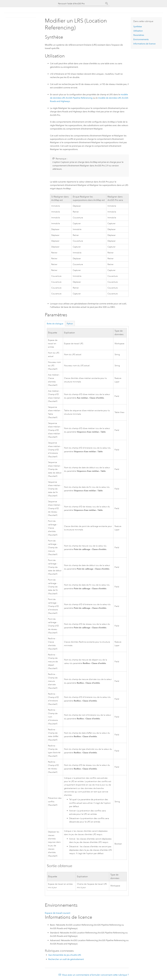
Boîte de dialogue (55, 324)
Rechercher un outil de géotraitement (66, 959)
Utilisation (138, 31)
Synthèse (138, 27)
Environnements (141, 39)
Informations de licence (144, 44)
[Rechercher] (107, 4)
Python (70, 324)
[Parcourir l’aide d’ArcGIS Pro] (81, 4)
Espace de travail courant (58, 913)
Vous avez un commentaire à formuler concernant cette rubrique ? (95, 975)
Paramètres (139, 35)
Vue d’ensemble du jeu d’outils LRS (65, 955)
